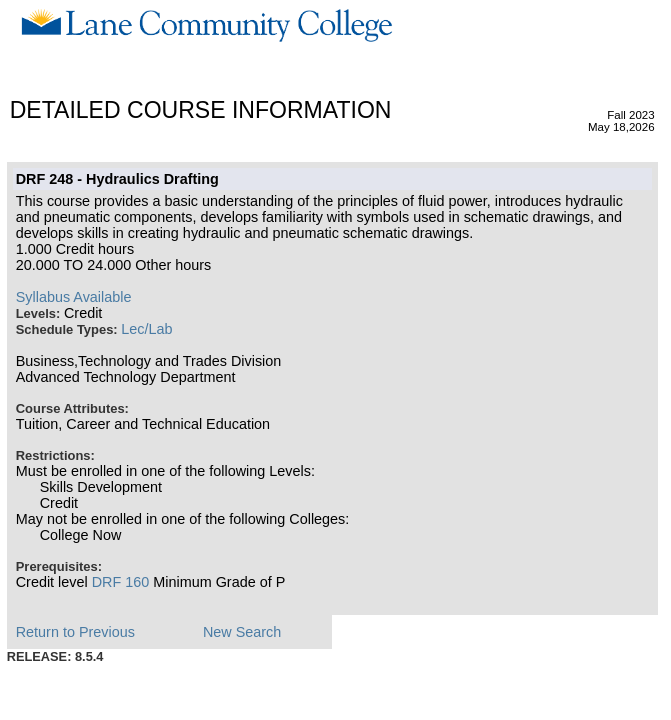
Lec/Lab (146, 329)
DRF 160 (121, 582)
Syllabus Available (74, 297)
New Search (242, 632)
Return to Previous (75, 632)
